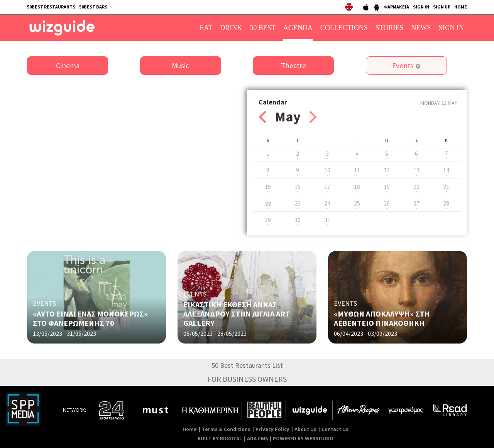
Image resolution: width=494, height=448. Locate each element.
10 (327, 170)
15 (268, 187)
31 (327, 220)
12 (387, 170)
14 (446, 170)
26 (387, 203)
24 (327, 203)
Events (403, 66)
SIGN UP (442, 7)
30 (298, 220)
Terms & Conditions (226, 429)
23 (298, 203)
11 (357, 170)
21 (446, 187)
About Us (305, 429)
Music (180, 66)
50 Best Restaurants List (247, 365)
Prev (262, 117)
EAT (206, 28)
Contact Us (335, 429)
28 (446, 203)
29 (268, 220)
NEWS (421, 28)
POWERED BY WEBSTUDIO (303, 439)
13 (416, 170)
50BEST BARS (93, 7)
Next (313, 117)
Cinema (68, 66)
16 (298, 187)
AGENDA (298, 28)
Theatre (294, 66)
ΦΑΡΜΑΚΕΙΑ (397, 7)
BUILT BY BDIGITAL (220, 439)
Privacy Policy (272, 429)
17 (327, 187)
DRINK (231, 28)
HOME (461, 7)
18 (357, 187)
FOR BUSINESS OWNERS (247, 379)
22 (268, 203)
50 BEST (263, 28)
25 (357, 203)
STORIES (390, 28)
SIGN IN (421, 7)
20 (416, 187)
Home (190, 429)
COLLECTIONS (344, 28)
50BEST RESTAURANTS (51, 7)
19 (387, 187)
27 (416, 203)
